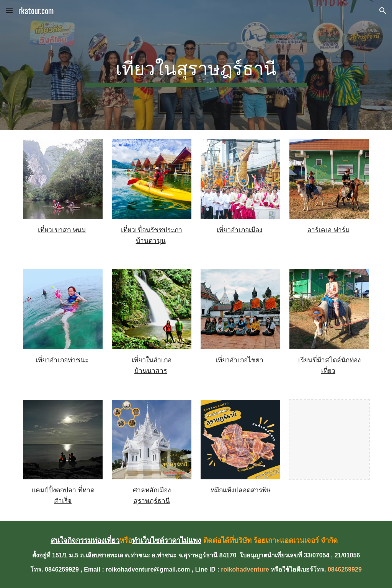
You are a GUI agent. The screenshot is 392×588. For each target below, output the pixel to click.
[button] (9, 11)
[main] (196, 65)
